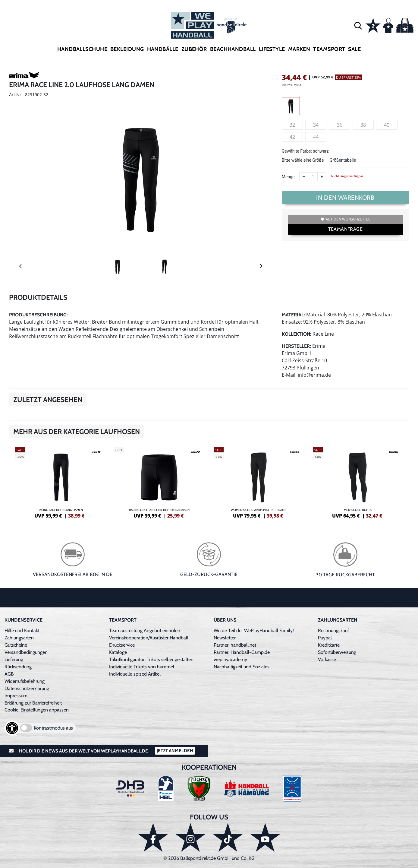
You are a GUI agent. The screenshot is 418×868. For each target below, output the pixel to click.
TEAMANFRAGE (345, 229)
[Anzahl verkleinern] (304, 177)
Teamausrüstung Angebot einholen (145, 630)
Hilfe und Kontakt (22, 630)
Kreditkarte (329, 645)
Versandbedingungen (26, 652)
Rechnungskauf (333, 630)
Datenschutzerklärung (27, 688)
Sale (354, 49)
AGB (9, 674)
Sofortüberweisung (337, 652)
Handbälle (163, 49)
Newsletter (225, 638)
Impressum (16, 696)
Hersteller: (296, 346)
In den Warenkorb (345, 198)
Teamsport (329, 49)
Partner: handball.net (235, 645)
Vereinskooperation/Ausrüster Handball (149, 638)
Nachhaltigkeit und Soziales (242, 667)
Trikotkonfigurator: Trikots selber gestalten (151, 659)
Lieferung (14, 659)
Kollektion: (297, 334)
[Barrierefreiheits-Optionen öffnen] (12, 728)
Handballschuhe (82, 49)
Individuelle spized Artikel (135, 674)
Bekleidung (127, 49)
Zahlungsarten (19, 638)
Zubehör (194, 49)
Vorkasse (327, 659)
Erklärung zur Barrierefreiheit (33, 703)
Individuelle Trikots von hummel (142, 667)
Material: (293, 315)
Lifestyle (272, 49)
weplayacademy (230, 659)
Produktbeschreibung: (38, 315)
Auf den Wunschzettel (345, 219)
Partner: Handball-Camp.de (242, 652)
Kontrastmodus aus (53, 728)
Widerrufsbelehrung (25, 681)
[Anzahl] (313, 177)
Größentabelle (343, 160)
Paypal (325, 638)
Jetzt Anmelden (175, 751)
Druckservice (122, 645)
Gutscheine (16, 645)
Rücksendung (18, 667)
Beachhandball (233, 49)
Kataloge (118, 652)
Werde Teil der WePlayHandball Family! (254, 630)
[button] (358, 25)
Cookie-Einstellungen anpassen (37, 710)
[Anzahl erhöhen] (322, 177)
